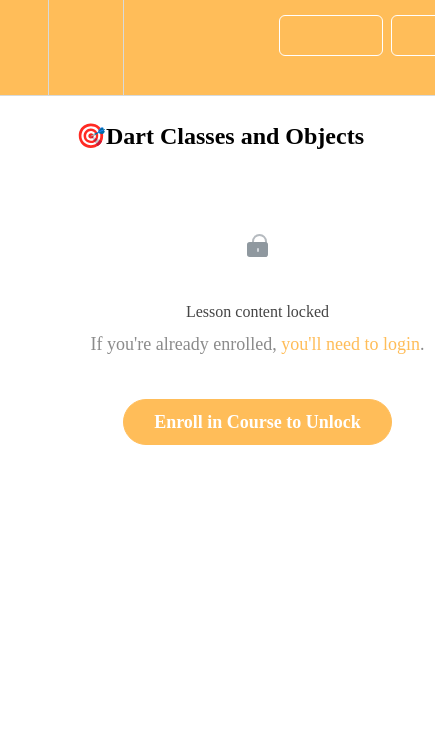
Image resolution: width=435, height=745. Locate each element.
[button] (24, 47)
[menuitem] (85, 47)
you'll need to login (350, 344)
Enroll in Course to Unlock (257, 422)
